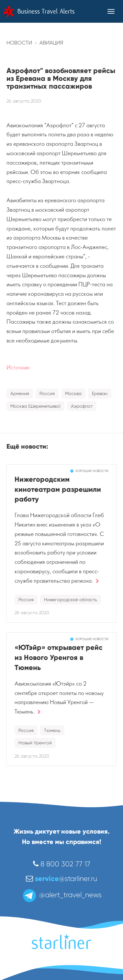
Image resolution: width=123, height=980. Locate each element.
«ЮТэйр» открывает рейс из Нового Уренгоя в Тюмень (59, 657)
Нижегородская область (71, 600)
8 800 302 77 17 (62, 864)
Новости (19, 43)
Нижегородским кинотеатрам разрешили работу (58, 489)
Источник (18, 368)
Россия (47, 393)
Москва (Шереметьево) (35, 406)
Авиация (51, 43)
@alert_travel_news (62, 895)
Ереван (100, 393)
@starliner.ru (61, 879)
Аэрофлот (82, 406)
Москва (73, 393)
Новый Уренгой (35, 743)
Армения (20, 393)
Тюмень (52, 730)
